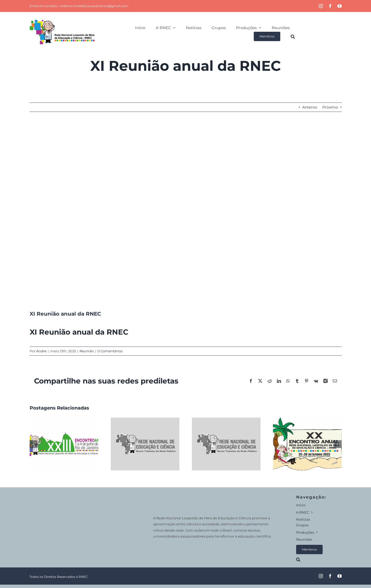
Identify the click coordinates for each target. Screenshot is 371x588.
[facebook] (330, 6)
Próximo (330, 107)
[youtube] (340, 6)
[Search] (293, 36)
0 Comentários (110, 351)
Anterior (310, 107)
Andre (41, 351)
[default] (186, 215)
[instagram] (321, 6)
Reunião (87, 351)
